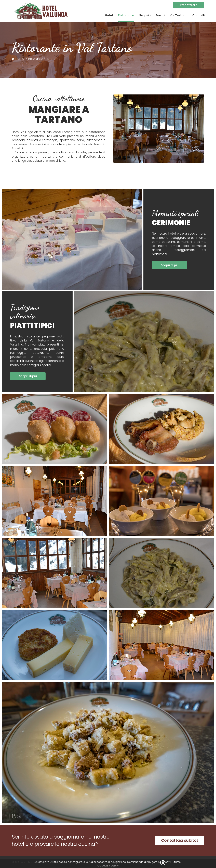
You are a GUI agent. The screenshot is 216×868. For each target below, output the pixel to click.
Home (18, 59)
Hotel (109, 15)
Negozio (145, 15)
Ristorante (126, 15)
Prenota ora (189, 5)
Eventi (160, 15)
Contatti (199, 15)
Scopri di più (170, 265)
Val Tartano (178, 15)
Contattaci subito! (180, 840)
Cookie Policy (108, 866)
